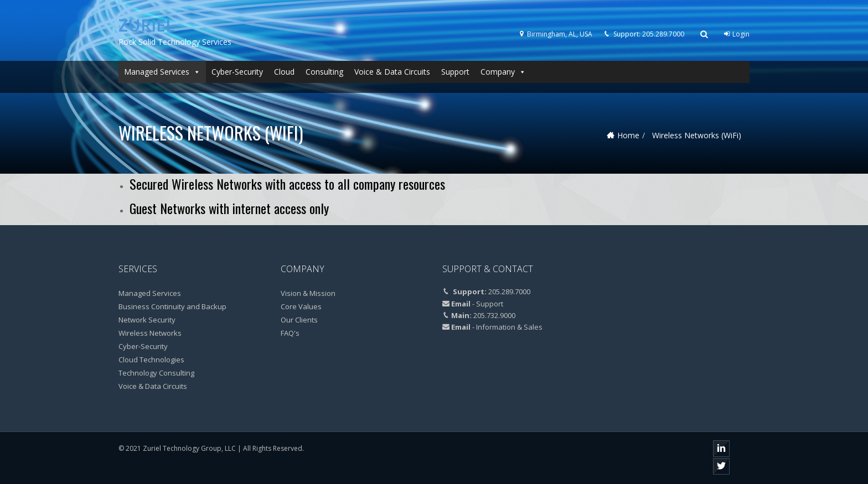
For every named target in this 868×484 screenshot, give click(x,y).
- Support (488, 304)
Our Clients (299, 320)
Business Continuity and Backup (172, 306)
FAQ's (290, 333)
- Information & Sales (507, 327)
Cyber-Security (237, 72)
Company (503, 72)
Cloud (284, 72)
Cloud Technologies (151, 360)
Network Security (147, 320)
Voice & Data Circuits (392, 72)
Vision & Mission (308, 293)
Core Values (301, 306)
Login (737, 34)
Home (628, 135)
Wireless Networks (150, 333)
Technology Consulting (156, 373)
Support (455, 72)
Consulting (324, 72)
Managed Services (162, 72)
